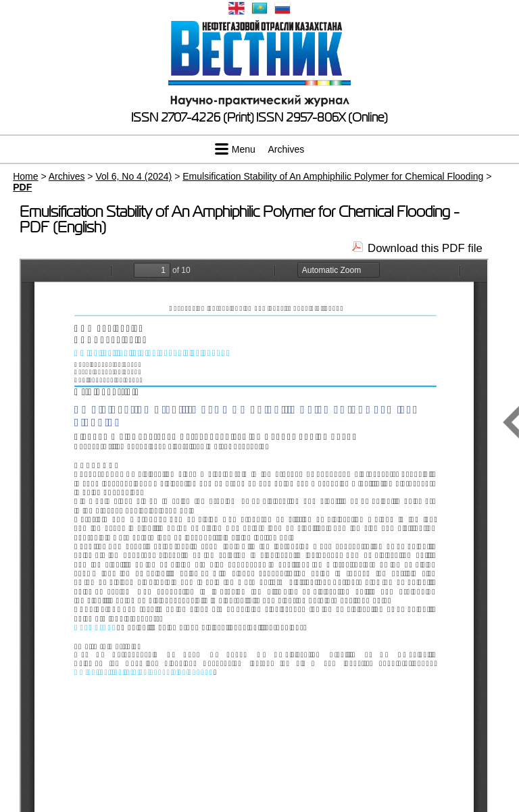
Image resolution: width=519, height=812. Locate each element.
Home (25, 176)
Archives (287, 149)
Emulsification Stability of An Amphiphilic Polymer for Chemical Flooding (333, 176)
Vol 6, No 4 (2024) (133, 176)
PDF (22, 187)
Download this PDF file (425, 248)
